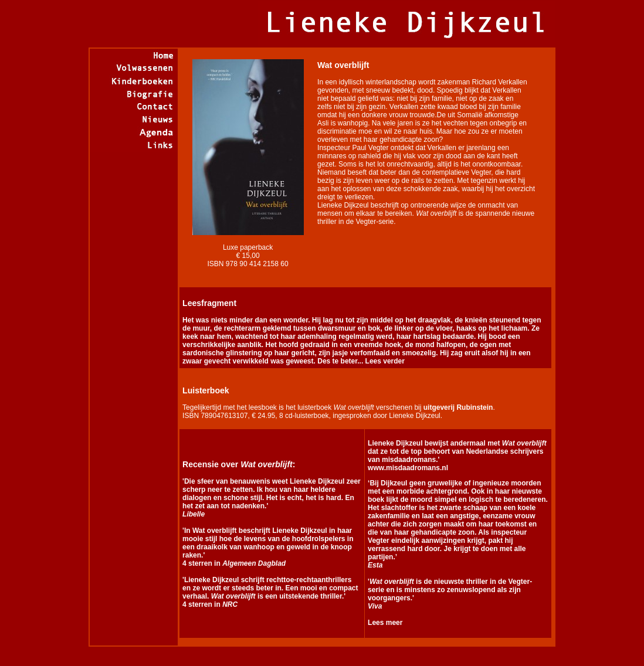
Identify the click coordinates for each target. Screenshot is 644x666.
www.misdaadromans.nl (408, 468)
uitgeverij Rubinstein (458, 407)
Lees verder (384, 361)
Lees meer (385, 623)
